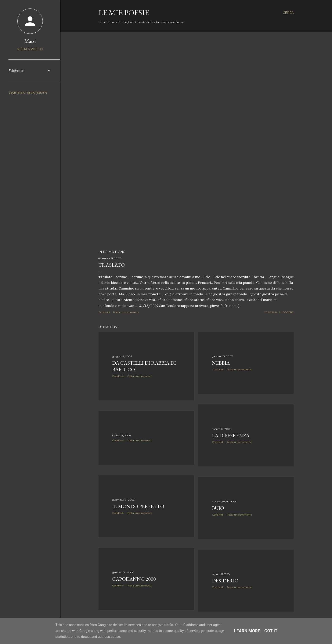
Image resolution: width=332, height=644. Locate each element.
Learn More (247, 631)
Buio (218, 508)
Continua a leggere (279, 312)
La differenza (231, 435)
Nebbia (221, 363)
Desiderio (225, 581)
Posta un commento (126, 312)
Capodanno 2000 (134, 579)
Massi (30, 41)
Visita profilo (30, 49)
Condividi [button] (104, 312)
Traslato (112, 265)
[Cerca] (288, 13)
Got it (271, 631)
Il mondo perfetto (138, 506)
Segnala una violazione (28, 92)
